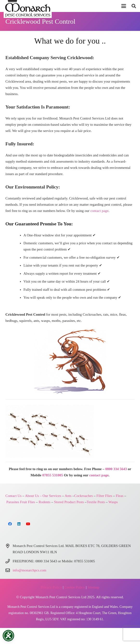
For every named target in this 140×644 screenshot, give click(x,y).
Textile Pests (96, 502)
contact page (99, 211)
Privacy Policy (51, 587)
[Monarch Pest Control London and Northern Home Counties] (70, 362)
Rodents (44, 502)
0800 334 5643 (116, 469)
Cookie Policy (75, 587)
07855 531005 (53, 475)
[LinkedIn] (19, 524)
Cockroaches (83, 496)
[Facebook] (10, 524)
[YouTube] (28, 524)
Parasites (13, 502)
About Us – (33, 496)
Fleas (120, 496)
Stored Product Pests (69, 502)
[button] (124, 6)
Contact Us (14, 496)
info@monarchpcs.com (30, 570)
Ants (68, 496)
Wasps (113, 502)
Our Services (52, 496)
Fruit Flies (27, 502)
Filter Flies (104, 496)
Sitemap (93, 587)
